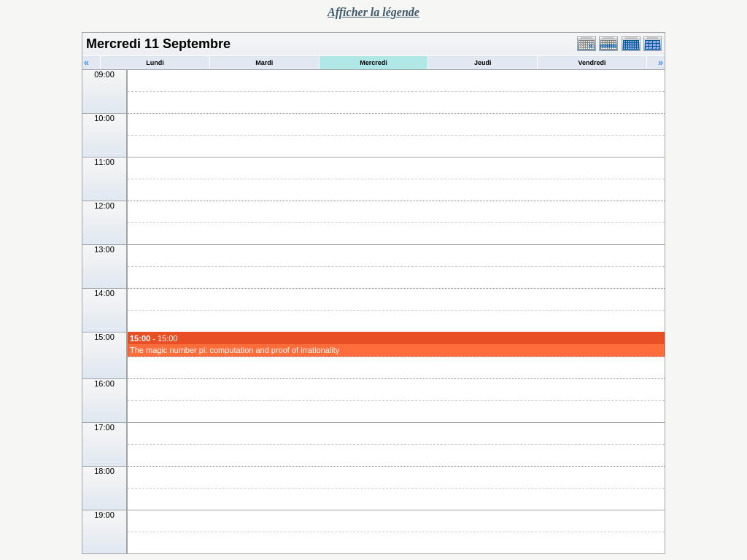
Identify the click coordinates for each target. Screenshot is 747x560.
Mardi (264, 63)
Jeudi (483, 63)
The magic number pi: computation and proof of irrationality (235, 350)
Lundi (155, 63)
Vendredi (592, 63)
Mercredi (373, 63)
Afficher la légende (373, 12)
